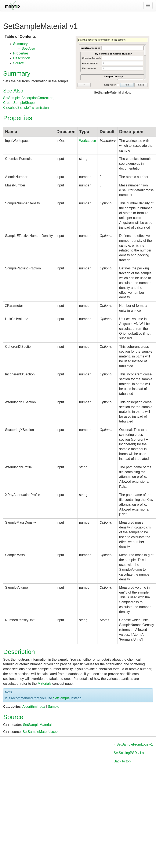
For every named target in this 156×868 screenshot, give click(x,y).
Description (22, 58)
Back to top (122, 761)
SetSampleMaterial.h (39, 725)
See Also (28, 48)
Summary (20, 44)
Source (19, 63)
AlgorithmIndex (34, 707)
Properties (21, 53)
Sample (53, 707)
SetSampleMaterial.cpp (40, 732)
